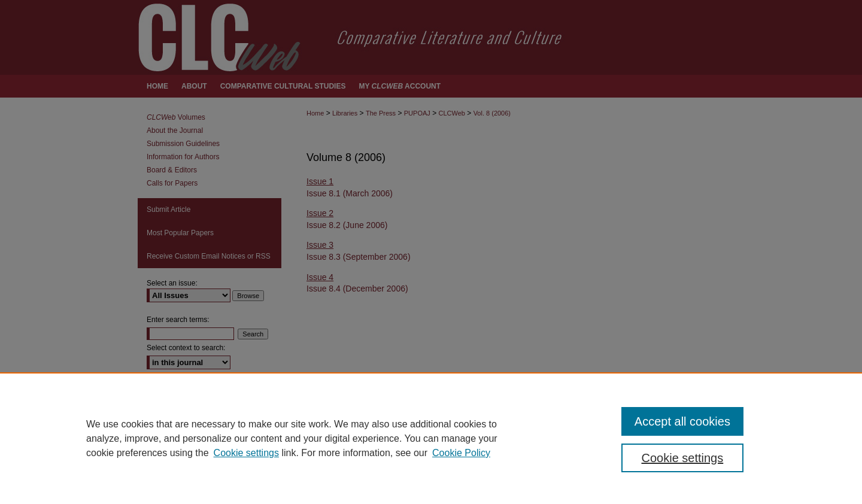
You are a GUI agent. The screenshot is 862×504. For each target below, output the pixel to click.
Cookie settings (246, 453)
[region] (431, 438)
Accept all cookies (682, 421)
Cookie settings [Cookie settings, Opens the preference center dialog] (683, 458)
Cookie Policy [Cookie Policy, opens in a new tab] (461, 453)
